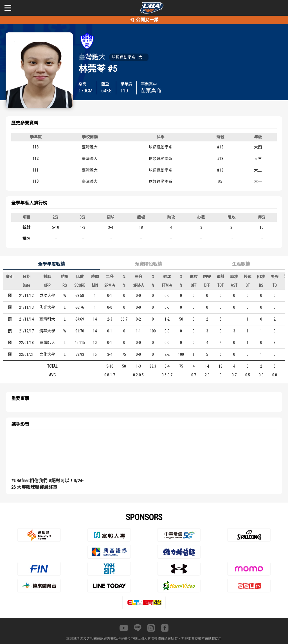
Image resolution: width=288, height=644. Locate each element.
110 (36, 181)
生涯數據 (241, 264)
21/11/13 (26, 307)
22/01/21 (26, 354)
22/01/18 (26, 343)
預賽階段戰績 (148, 264)
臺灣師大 (47, 343)
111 (36, 170)
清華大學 (47, 331)
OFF (193, 285)
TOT (220, 285)
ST (248, 285)
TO (275, 285)
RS (65, 285)
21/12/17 (26, 331)
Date (26, 285)
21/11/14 (26, 319)
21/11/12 (26, 296)
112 (36, 159)
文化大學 (47, 354)
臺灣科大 (47, 319)
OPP (47, 285)
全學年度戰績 (51, 264)
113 (36, 147)
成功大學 (47, 296)
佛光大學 (47, 307)
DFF (207, 285)
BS (261, 285)
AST (234, 285)
